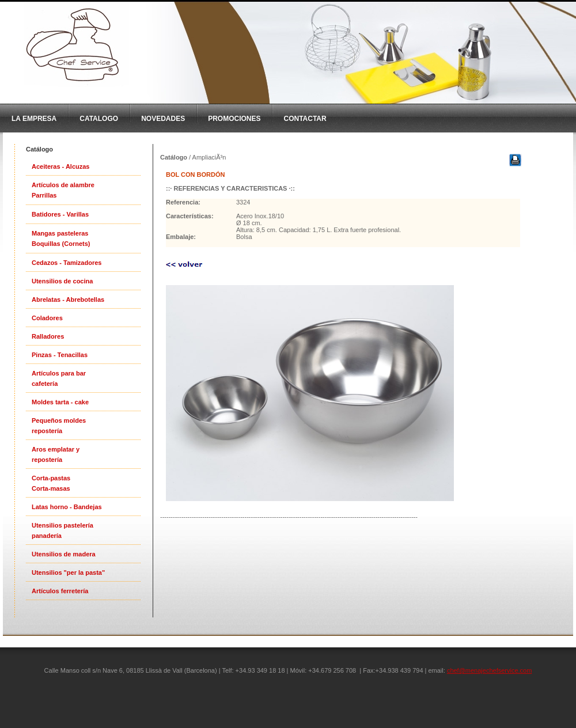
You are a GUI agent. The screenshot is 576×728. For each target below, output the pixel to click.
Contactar (305, 119)
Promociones (234, 119)
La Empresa (34, 119)
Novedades (163, 119)
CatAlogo (99, 119)
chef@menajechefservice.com (490, 670)
